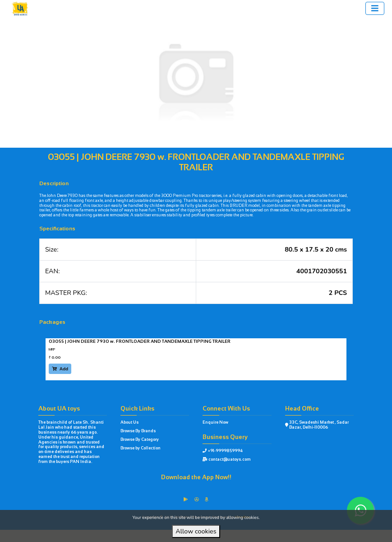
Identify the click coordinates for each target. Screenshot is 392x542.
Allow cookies (196, 531)
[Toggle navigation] (375, 8)
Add (60, 369)
